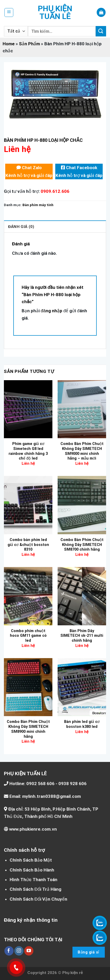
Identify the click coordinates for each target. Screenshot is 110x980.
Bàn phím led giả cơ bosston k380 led (82, 724)
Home (9, 44)
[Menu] (9, 12)
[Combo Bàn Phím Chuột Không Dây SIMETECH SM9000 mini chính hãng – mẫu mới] (82, 409)
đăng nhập (51, 311)
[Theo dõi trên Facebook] (9, 951)
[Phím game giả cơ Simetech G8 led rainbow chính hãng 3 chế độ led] (28, 409)
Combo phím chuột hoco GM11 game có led (28, 636)
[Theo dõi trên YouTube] (29, 951)
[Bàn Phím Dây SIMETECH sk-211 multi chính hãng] (82, 596)
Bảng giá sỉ (88, 952)
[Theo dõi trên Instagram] (19, 951)
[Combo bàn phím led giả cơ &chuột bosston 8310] (28, 505)
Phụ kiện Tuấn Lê (55, 12)
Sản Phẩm (29, 44)
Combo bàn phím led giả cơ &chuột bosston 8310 (28, 545)
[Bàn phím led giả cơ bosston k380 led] (82, 687)
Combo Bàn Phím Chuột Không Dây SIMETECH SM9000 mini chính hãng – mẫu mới (82, 451)
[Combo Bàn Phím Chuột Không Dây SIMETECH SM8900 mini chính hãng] (28, 687)
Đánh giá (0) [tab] (21, 227)
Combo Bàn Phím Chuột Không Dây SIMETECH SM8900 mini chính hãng (28, 729)
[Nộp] (101, 31)
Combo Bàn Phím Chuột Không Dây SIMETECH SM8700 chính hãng (82, 545)
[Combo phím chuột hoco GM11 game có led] (28, 596)
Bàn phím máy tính (38, 205)
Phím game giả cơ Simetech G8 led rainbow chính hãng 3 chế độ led (28, 451)
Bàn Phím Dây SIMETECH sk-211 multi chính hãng (82, 636)
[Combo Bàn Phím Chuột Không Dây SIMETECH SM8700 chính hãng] (82, 505)
